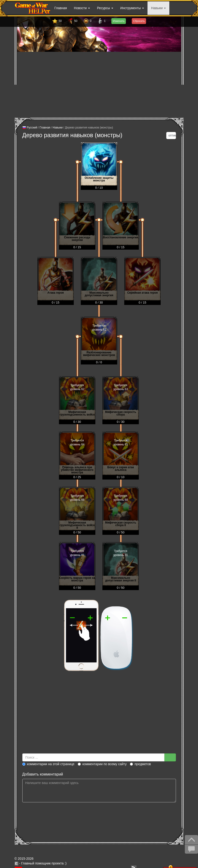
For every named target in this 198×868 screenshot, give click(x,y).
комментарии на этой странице (48, 764)
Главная (61, 8)
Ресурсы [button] (105, 8)
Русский (30, 128)
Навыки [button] (158, 8)
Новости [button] (82, 8)
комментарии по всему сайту (102, 764)
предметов (140, 764)
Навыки (58, 128)
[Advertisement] (99, 85)
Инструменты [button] (132, 8)
